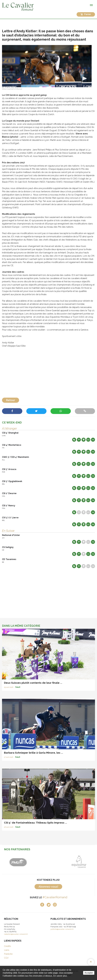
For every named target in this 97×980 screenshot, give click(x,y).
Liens (7, 950)
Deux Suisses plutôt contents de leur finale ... (33, 683)
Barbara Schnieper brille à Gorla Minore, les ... (34, 753)
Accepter (89, 973)
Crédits (8, 946)
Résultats (84, 440)
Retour (11, 400)
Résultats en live (88, 440)
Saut (18, 687)
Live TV (93, 440)
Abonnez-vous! (48, 887)
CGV (6, 958)
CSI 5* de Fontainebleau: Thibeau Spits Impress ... (36, 823)
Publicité (8, 954)
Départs (79, 440)
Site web (74, 440)
